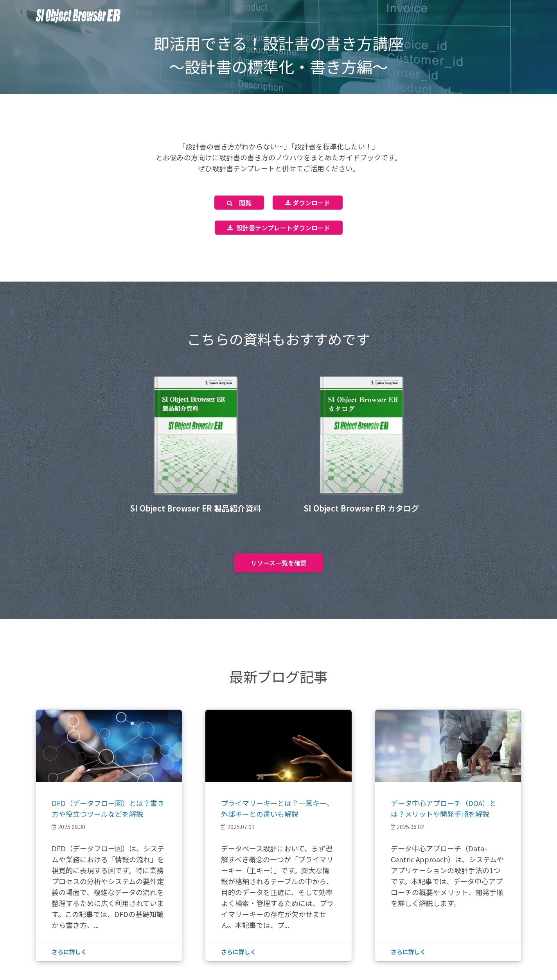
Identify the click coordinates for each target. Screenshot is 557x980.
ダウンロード (308, 203)
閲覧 (239, 203)
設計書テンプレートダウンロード (279, 228)
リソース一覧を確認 (279, 563)
